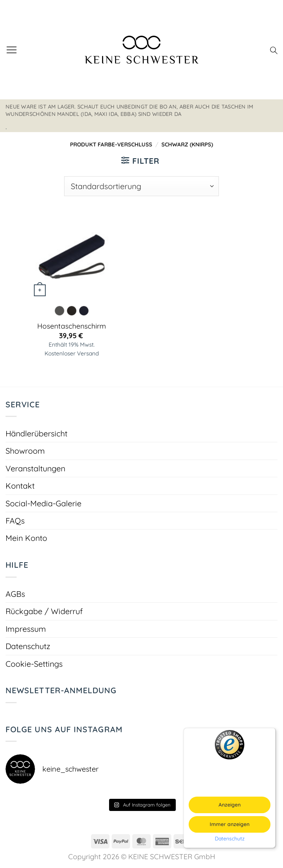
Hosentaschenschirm (72, 326)
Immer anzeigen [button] (230, 824)
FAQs (15, 520)
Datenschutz (28, 646)
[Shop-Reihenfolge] (141, 186)
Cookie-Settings (34, 664)
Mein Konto (26, 538)
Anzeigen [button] (230, 805)
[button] (12, 49)
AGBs (15, 594)
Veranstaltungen (35, 468)
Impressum (26, 629)
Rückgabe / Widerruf (44, 611)
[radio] (60, 311)
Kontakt (20, 486)
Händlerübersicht (36, 433)
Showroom (25, 451)
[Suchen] (274, 50)
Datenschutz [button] (230, 839)
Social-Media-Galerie (43, 503)
